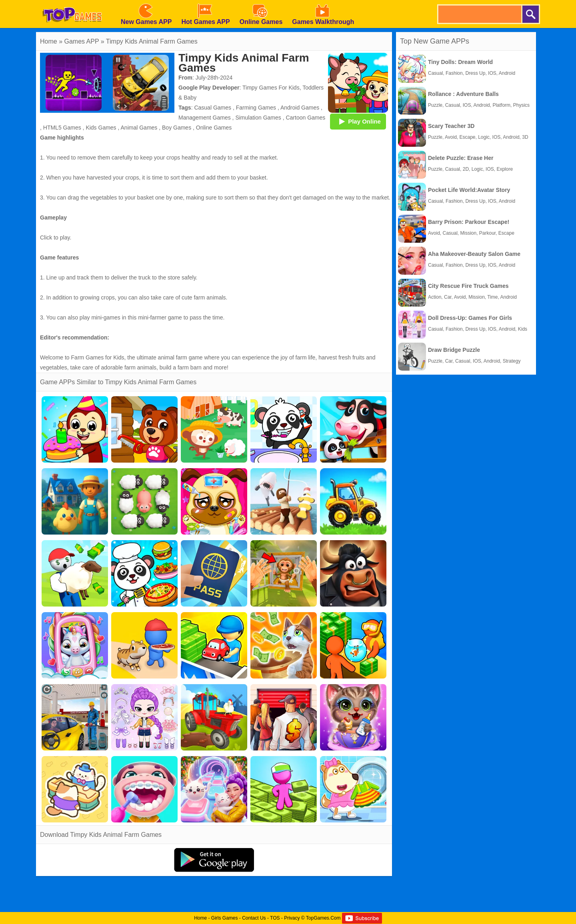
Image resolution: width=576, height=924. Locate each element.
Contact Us (254, 918)
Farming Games (256, 108)
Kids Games (101, 128)
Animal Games (139, 128)
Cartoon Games (305, 118)
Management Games (205, 118)
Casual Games (213, 108)
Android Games (300, 108)
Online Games (214, 128)
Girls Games (225, 918)
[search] (479, 14)
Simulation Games (258, 118)
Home (49, 41)
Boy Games (177, 128)
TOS (275, 918)
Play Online (358, 121)
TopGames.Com (323, 918)
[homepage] (72, 3)
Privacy (292, 918)
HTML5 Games (62, 128)
